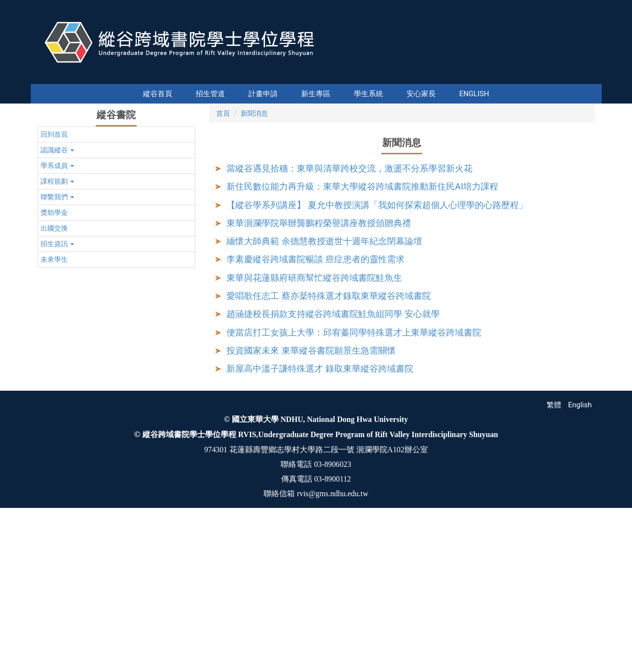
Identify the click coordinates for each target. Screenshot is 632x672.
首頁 (223, 260)
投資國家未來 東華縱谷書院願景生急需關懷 (311, 497)
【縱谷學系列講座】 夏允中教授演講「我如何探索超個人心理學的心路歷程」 (377, 352)
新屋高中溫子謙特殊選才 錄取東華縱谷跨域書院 (320, 515)
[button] (47, 177)
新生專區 (289, 94)
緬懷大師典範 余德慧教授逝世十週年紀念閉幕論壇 (324, 388)
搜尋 (593, 77)
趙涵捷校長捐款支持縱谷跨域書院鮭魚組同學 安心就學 (333, 461)
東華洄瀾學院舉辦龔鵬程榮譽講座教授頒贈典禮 (319, 370)
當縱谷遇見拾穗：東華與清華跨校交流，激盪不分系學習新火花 (349, 315)
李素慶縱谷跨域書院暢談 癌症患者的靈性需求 (316, 406)
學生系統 (342, 94)
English (448, 94)
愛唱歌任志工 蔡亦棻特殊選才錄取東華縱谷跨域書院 (329, 443)
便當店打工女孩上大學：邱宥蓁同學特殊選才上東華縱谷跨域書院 (354, 479)
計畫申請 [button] (237, 94)
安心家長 (395, 94)
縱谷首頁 (184, 94)
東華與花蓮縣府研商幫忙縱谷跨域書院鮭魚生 (314, 425)
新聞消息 (254, 260)
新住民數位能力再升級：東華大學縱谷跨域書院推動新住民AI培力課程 (362, 333)
